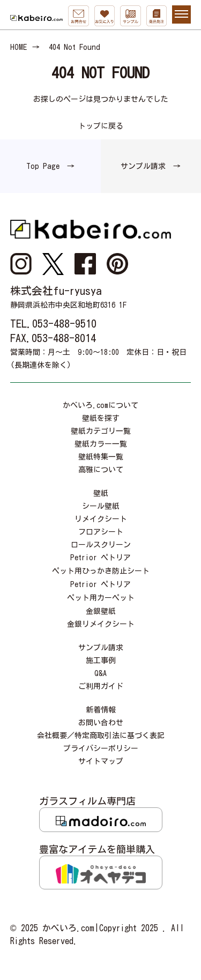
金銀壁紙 (101, 611)
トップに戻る (101, 126)
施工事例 (101, 660)
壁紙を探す (101, 418)
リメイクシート (101, 519)
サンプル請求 (101, 648)
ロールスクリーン (101, 545)
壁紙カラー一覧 (101, 444)
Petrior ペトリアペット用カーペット (101, 591)
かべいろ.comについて (100, 405)
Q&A (100, 673)
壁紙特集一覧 (101, 457)
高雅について (101, 470)
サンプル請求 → (151, 166)
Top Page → (50, 166)
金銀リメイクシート (101, 624)
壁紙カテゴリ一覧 (101, 431)
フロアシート (101, 532)
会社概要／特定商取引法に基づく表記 (101, 736)
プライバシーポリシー (101, 748)
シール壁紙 (101, 506)
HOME (18, 47)
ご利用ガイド (101, 686)
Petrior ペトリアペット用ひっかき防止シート (101, 564)
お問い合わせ (101, 723)
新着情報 (101, 710)
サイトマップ (101, 761)
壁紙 (101, 493)
